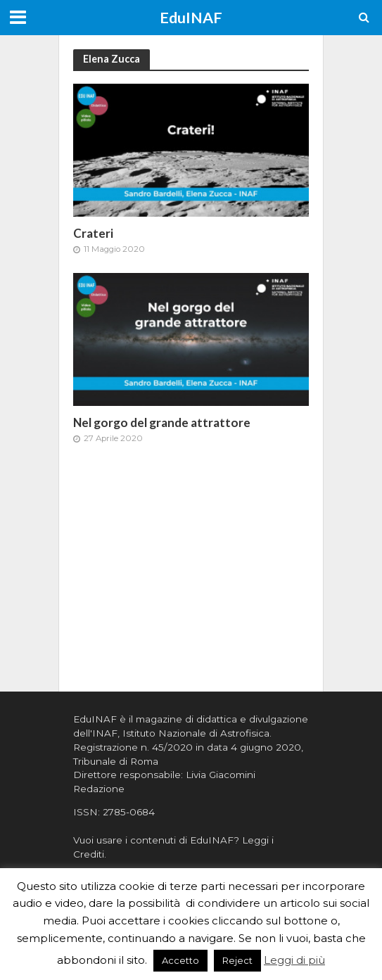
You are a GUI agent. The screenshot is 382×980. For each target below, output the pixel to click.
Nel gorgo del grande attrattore (162, 422)
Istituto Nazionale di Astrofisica (196, 733)
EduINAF (191, 18)
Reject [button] (237, 960)
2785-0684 (129, 812)
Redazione (99, 789)
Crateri (93, 233)
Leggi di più (294, 960)
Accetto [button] (180, 960)
